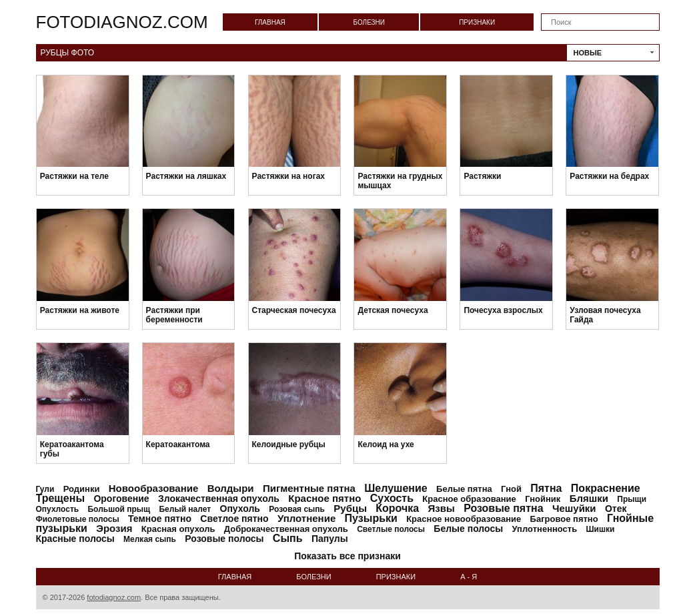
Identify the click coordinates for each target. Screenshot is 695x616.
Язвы (442, 508)
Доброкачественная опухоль (286, 529)
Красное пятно (324, 498)
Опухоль (240, 509)
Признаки (477, 22)
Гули (45, 489)
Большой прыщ (119, 509)
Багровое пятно (564, 519)
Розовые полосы (224, 539)
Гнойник (543, 499)
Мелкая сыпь (150, 539)
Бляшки (589, 498)
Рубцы (350, 508)
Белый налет (185, 509)
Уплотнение (306, 518)
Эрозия (114, 528)
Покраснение (606, 488)
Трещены (61, 498)
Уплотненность (545, 529)
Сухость (392, 498)
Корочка (397, 508)
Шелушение (396, 488)
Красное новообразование (464, 519)
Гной (511, 489)
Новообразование (154, 488)
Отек (616, 509)
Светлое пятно (234, 519)
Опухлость (58, 509)
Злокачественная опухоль (219, 499)
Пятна (546, 488)
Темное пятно (160, 519)
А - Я (469, 577)
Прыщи (632, 499)
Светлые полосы (391, 529)
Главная (270, 22)
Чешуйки (574, 508)
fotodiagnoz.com (122, 22)
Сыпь (288, 538)
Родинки (82, 489)
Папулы (330, 539)
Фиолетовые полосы (78, 519)
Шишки (601, 529)
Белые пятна (464, 489)
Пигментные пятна (309, 488)
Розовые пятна (503, 508)
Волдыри (231, 488)
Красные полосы (75, 539)
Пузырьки (371, 518)
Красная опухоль (178, 529)
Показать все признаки (347, 556)
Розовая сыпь (297, 509)
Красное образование (469, 499)
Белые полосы (468, 529)
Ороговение (121, 499)
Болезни (369, 22)
